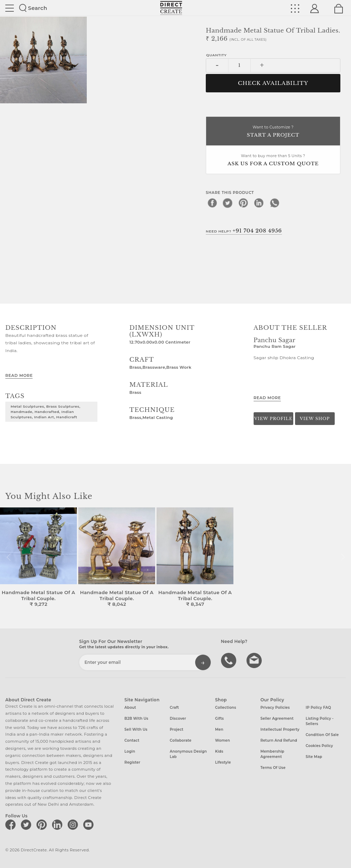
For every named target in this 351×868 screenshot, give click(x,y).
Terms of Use (273, 768)
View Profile (273, 419)
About (130, 708)
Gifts (219, 718)
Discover (178, 718)
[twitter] (228, 203)
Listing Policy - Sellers (320, 721)
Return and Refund (279, 740)
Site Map (314, 757)
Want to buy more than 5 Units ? (273, 160)
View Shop (315, 419)
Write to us (255, 660)
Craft (174, 708)
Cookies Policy (319, 746)
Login (130, 751)
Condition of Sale (322, 735)
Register (132, 762)
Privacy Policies (275, 708)
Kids (219, 751)
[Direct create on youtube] (90, 824)
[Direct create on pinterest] (43, 824)
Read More (19, 375)
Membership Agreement (272, 754)
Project (176, 729)
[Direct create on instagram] (74, 824)
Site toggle (10, 8)
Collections (225, 708)
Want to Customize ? (273, 132)
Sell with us (136, 729)
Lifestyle (223, 762)
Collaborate (180, 740)
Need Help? (244, 231)
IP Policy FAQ (318, 708)
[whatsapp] (274, 203)
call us (230, 660)
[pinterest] (243, 203)
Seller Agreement (277, 718)
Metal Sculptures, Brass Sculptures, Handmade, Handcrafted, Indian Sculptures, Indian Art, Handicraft (46, 412)
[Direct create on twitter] (27, 824)
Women (222, 740)
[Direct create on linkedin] (58, 824)
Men (219, 729)
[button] (343, 557)
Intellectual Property (280, 729)
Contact (132, 740)
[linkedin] (259, 203)
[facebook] (212, 203)
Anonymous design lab (188, 754)
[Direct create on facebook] (12, 824)
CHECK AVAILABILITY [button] (273, 83)
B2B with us (136, 718)
